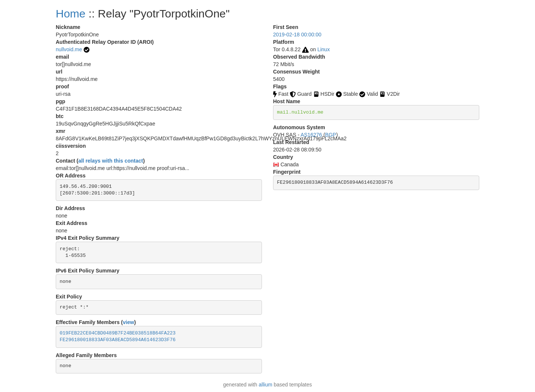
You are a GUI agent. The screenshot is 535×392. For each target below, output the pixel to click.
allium (265, 385)
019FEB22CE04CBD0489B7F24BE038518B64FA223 (118, 333)
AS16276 (311, 135)
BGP (331, 135)
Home (71, 14)
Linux (323, 49)
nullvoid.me (69, 49)
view (129, 322)
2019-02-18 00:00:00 (297, 35)
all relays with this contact (111, 161)
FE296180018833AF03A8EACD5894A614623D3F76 (118, 340)
